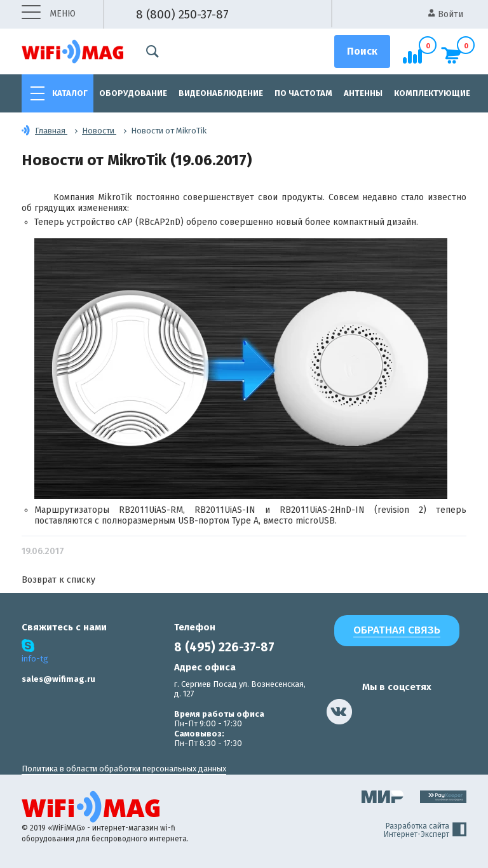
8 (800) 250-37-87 (182, 14)
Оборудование (133, 93)
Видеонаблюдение (221, 93)
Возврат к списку (58, 580)
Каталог (70, 93)
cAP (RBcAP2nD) (151, 222)
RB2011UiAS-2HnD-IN (322, 510)
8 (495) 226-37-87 (224, 647)
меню (49, 14)
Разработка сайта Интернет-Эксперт (425, 831)
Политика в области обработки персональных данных (124, 769)
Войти (446, 14)
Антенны (363, 93)
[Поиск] (362, 51)
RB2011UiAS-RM (151, 510)
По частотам (303, 93)
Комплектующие (432, 93)
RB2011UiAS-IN (225, 510)
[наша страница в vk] (339, 712)
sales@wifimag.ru (58, 679)
